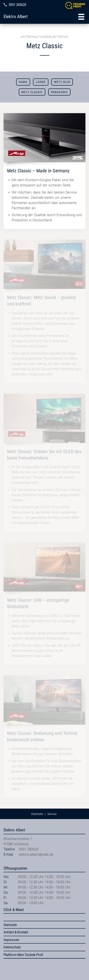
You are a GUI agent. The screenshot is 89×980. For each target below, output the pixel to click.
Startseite (10, 925)
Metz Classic (32, 92)
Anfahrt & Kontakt (16, 932)
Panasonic (59, 92)
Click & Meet (14, 910)
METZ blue (62, 82)
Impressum (11, 940)
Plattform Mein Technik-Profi (23, 955)
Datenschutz (12, 947)
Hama (23, 82)
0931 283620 (17, 5)
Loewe (41, 82)
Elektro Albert (16, 17)
